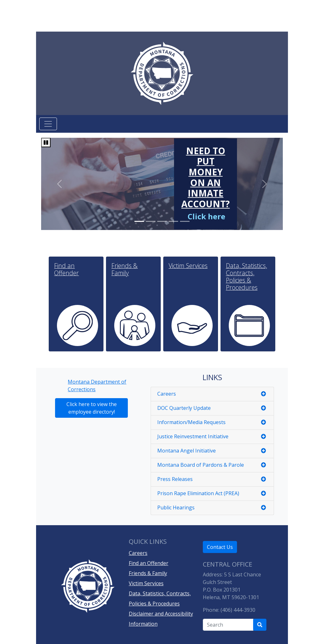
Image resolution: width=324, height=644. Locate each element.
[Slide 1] (151, 221)
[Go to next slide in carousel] (265, 184)
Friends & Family (148, 573)
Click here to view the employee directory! (92, 408)
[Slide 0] (139, 221)
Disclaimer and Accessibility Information (161, 619)
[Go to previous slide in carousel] (59, 184)
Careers (138, 553)
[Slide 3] (173, 221)
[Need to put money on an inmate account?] (206, 182)
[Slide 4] (185, 221)
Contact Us (220, 547)
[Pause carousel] (46, 143)
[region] (162, 184)
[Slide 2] (162, 221)
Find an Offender (149, 563)
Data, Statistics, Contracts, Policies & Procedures (160, 598)
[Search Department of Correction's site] (260, 625)
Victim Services (146, 583)
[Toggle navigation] (48, 124)
